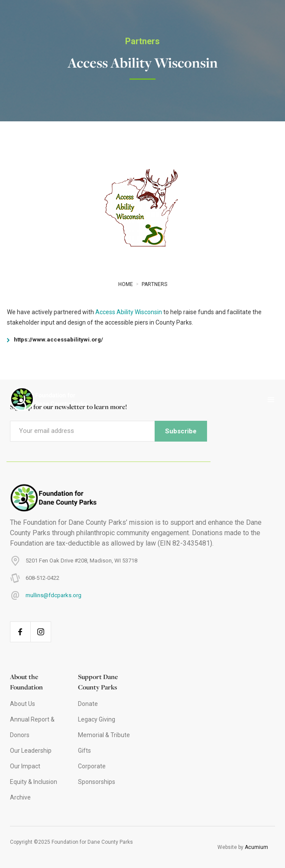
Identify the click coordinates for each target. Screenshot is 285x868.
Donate (88, 704)
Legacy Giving (97, 719)
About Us (23, 704)
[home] (44, 400)
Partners (142, 41)
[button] (271, 400)
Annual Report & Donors (32, 727)
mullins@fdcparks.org (53, 595)
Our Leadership (31, 751)
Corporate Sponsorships (97, 774)
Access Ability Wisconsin (129, 312)
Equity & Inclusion (34, 782)
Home (126, 284)
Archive (20, 797)
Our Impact (25, 766)
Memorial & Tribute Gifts (104, 743)
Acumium (256, 847)
